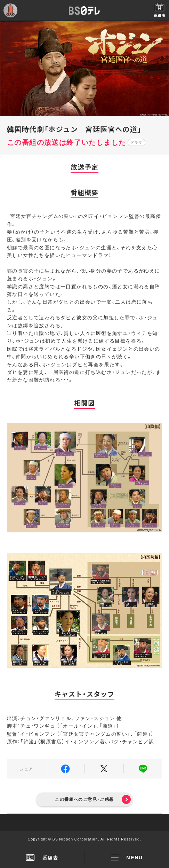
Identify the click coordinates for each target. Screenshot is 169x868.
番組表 (42, 858)
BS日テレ (84, 10)
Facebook (66, 769)
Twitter (104, 769)
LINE (143, 769)
